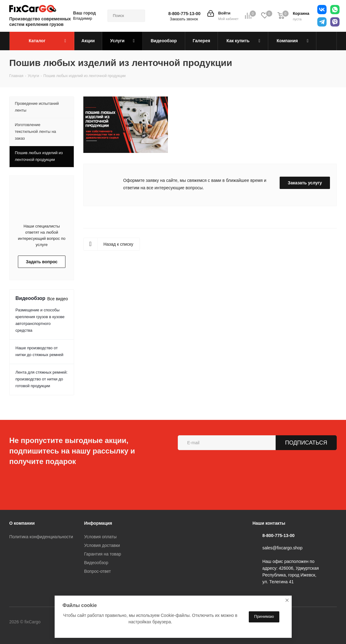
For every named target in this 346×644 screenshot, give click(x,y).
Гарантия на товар (102, 554)
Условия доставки (102, 545)
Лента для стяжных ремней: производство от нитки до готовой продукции (42, 379)
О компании (22, 523)
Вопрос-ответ (97, 571)
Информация (98, 523)
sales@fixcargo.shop (282, 548)
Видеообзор (96, 563)
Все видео (58, 299)
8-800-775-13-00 (184, 14)
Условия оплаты (100, 537)
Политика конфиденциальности (41, 537)
